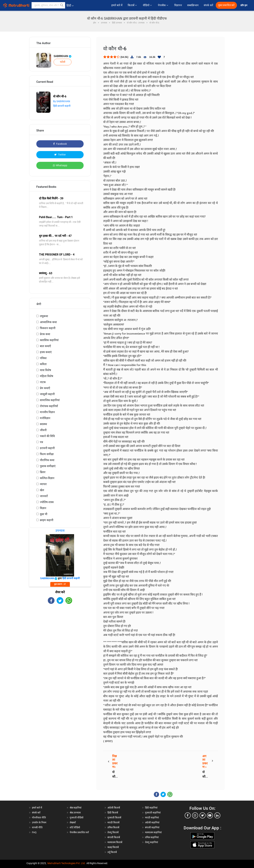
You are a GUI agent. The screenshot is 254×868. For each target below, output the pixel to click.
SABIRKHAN (63, 56)
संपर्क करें (208, 5)
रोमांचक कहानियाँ (49, 406)
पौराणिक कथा (47, 460)
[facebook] (188, 815)
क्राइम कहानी (47, 520)
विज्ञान (43, 508)
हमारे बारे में (117, 5)
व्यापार (43, 484)
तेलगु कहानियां (152, 842)
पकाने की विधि (47, 436)
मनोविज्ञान (45, 418)
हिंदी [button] (70, 6)
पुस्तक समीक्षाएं (48, 466)
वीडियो (148, 5)
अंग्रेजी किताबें (114, 808)
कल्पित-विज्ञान (47, 478)
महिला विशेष (46, 376)
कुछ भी (44, 514)
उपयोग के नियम (39, 822)
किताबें (133, 5)
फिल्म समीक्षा (47, 454)
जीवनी (43, 430)
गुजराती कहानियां (153, 813)
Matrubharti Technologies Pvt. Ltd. (66, 863)
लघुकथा (44, 316)
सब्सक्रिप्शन (193, 5)
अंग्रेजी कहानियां (152, 822)
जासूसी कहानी (47, 394)
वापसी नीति (37, 827)
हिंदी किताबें (113, 813)
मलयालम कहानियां (153, 832)
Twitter (60, 155)
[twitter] (202, 815)
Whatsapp (60, 165)
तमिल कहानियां (152, 837)
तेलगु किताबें (113, 832)
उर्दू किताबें (112, 852)
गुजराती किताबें (114, 818)
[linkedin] (217, 815)
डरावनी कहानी (47, 448)
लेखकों (73, 822)
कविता (43, 364)
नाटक (43, 382)
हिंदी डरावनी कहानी (62, 106)
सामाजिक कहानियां (50, 400)
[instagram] (195, 815)
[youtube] (210, 815)
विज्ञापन (178, 5)
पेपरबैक (163, 5)
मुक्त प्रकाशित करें (226, 5)
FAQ (34, 832)
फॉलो (63, 62)
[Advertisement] (60, 635)
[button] (62, 5)
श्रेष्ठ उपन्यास (75, 813)
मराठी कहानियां (152, 818)
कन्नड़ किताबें (113, 847)
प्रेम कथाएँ (45, 388)
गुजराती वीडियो (77, 818)
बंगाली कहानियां (152, 827)
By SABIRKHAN (62, 101)
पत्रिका (43, 358)
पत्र (41, 442)
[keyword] (48, 5)
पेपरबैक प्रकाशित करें (79, 832)
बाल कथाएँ (45, 346)
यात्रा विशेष (45, 370)
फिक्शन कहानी (48, 328)
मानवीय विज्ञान (47, 412)
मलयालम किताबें (115, 842)
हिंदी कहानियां (151, 808)
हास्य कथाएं (46, 352)
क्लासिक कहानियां (49, 340)
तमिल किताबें (113, 827)
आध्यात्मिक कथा (48, 322)
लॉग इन (244, 5)
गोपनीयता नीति (39, 818)
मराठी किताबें (113, 822)
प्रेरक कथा (45, 334)
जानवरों (44, 496)
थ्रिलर (43, 472)
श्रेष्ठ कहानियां (76, 808)
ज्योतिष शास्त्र (47, 502)
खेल (42, 490)
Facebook (60, 144)
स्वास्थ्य (43, 424)
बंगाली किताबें (114, 837)
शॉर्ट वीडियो (75, 827)
